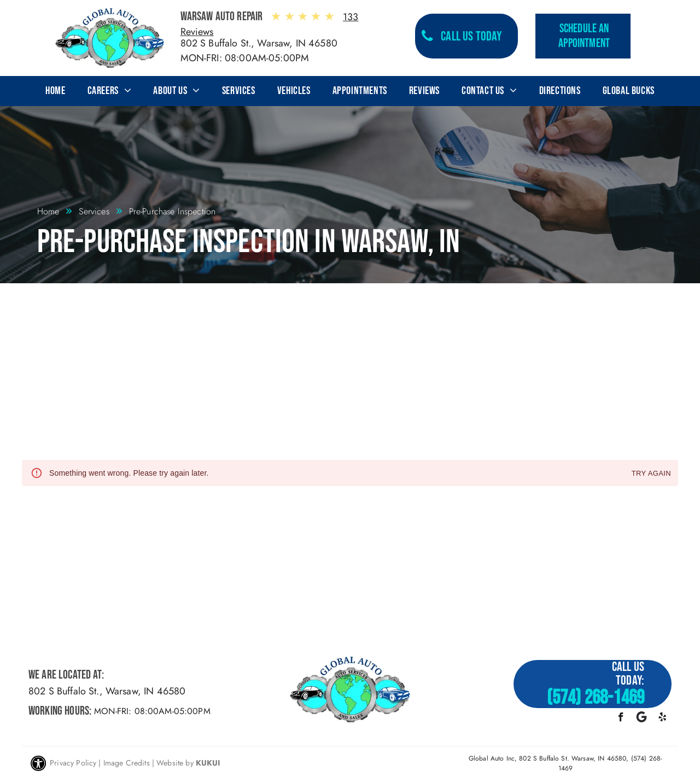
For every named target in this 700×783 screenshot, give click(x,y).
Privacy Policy (73, 763)
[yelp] (663, 718)
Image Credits (127, 763)
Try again (651, 474)
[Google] (642, 718)
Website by (175, 763)
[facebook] (621, 718)
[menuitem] (55, 91)
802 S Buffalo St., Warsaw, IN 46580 (259, 43)
